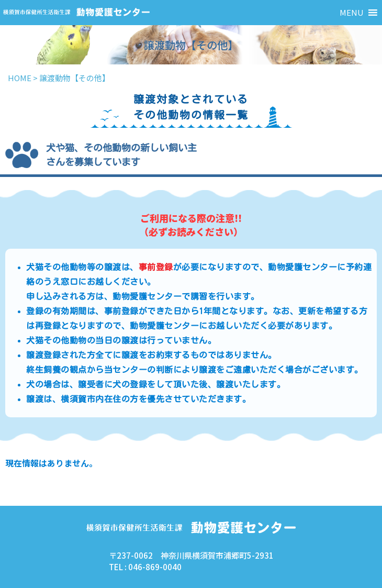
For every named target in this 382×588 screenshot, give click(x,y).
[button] (352, 13)
